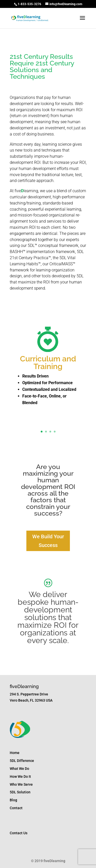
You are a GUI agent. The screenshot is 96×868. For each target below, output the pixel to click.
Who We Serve (21, 784)
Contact (16, 808)
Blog (13, 800)
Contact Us (19, 833)
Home (15, 753)
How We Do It (20, 776)
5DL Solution (20, 792)
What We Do (19, 769)
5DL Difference (22, 761)
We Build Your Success (48, 541)
